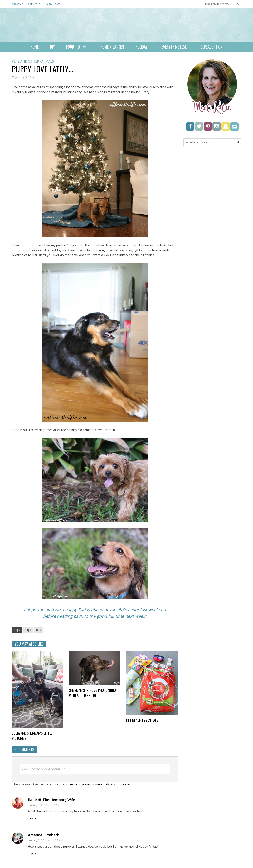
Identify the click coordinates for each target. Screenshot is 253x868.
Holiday (141, 47)
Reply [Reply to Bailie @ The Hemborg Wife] (32, 818)
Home (35, 47)
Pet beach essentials (142, 720)
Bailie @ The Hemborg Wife (51, 800)
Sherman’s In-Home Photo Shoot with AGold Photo (93, 693)
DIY (52, 47)
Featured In (34, 4)
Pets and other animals (33, 61)
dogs (28, 630)
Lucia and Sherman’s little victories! (32, 735)
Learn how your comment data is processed (100, 784)
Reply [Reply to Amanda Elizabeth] (32, 854)
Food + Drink (76, 47)
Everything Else (174, 47)
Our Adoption (212, 47)
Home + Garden (112, 47)
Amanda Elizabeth (44, 835)
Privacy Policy (52, 4)
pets (38, 630)
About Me (17, 4)
